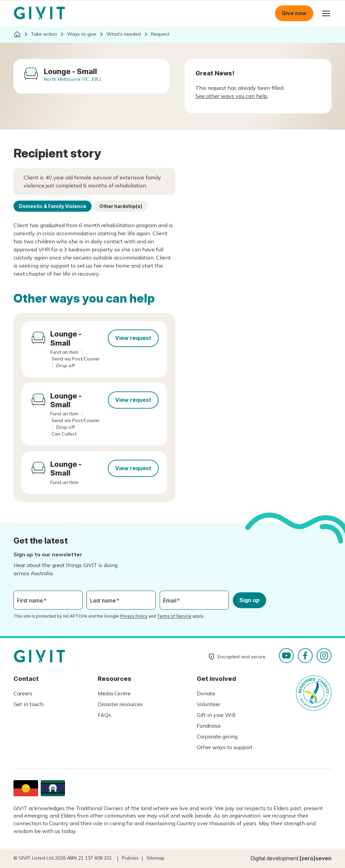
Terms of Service (174, 616)
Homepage (39, 13)
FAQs (104, 715)
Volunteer (209, 704)
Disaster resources (120, 704)
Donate (206, 693)
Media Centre (114, 693)
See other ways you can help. (232, 96)
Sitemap (155, 858)
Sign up (249, 600)
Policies (130, 858)
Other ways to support (225, 747)
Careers (23, 693)
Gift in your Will (216, 715)
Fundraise (209, 726)
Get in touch (28, 704)
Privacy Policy (134, 616)
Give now (294, 13)
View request (133, 338)
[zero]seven (316, 858)
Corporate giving (217, 736)
